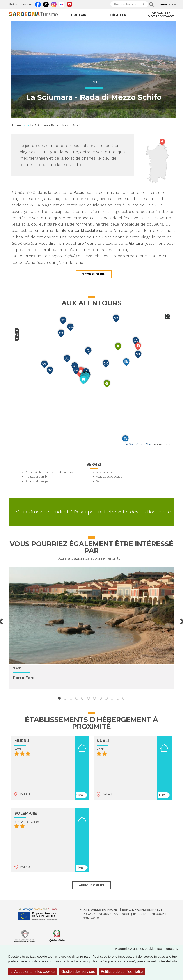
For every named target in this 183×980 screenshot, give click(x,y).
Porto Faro (24, 678)
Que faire (80, 15)
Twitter (46, 3)
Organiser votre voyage (161, 15)
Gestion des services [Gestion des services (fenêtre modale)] (78, 972)
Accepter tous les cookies (33, 972)
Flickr (62, 3)
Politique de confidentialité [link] (122, 972)
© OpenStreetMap (138, 444)
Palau (80, 512)
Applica (151, 5)
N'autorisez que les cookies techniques (149, 949)
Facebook (38, 3)
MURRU (22, 741)
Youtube (70, 3)
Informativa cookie (114, 914)
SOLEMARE (26, 813)
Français (166, 5)
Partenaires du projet (99, 910)
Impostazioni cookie (150, 914)
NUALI (103, 741)
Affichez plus (91, 885)
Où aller (118, 15)
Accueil (17, 125)
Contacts (91, 918)
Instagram (54, 3)
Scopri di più (94, 274)
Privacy (89, 914)
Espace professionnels (142, 910)
